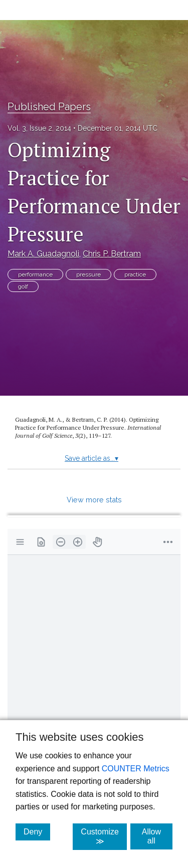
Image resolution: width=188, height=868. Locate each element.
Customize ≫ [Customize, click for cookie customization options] (104, 836)
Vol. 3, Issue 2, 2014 (39, 128)
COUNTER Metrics (136, 769)
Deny (37, 831)
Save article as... (91, 458)
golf (23, 286)
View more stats (94, 500)
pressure (88, 274)
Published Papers (49, 107)
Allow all (157, 836)
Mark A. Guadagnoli (43, 254)
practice (135, 274)
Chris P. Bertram (112, 254)
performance (35, 274)
